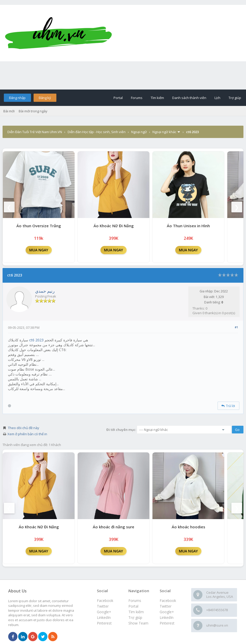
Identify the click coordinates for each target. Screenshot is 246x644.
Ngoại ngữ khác (164, 132)
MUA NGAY (39, 250)
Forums (137, 98)
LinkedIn (167, 617)
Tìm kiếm (157, 98)
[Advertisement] (123, 75)
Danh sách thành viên (189, 98)
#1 (236, 327)
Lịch (217, 98)
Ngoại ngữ (139, 132)
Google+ (167, 612)
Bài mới (9, 111)
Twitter (166, 606)
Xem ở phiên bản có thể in (27, 434)
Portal (118, 98)
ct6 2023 (36, 340)
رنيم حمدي (45, 291)
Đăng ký (45, 98)
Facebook (168, 601)
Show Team (138, 623)
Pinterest (167, 623)
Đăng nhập (17, 98)
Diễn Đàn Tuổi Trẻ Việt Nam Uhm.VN (35, 132)
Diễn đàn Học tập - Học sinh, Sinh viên (97, 132)
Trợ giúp (235, 98)
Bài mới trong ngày (33, 111)
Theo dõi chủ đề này (24, 428)
